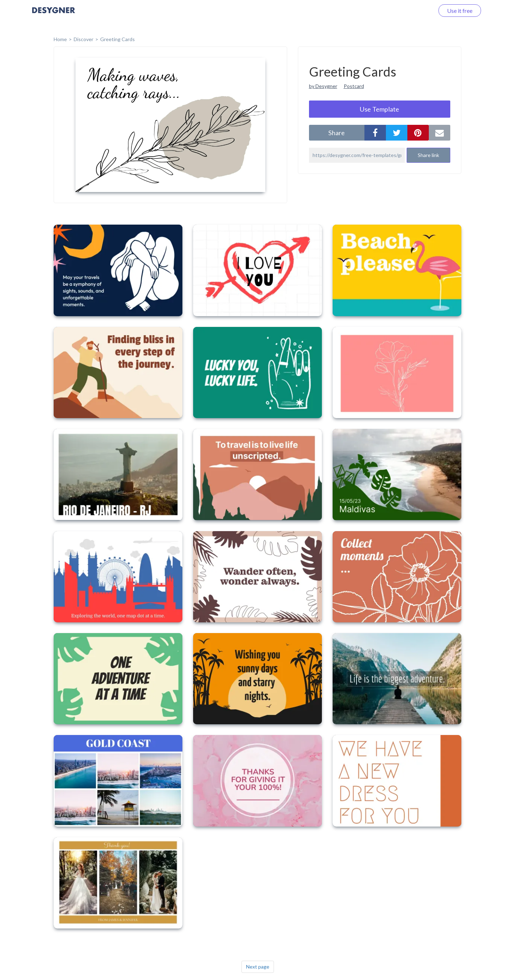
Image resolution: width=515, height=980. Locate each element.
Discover (84, 39)
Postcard (354, 86)
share (337, 133)
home (60, 39)
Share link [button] (428, 155)
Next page (258, 967)
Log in (418, 11)
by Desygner (323, 86)
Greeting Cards (117, 39)
